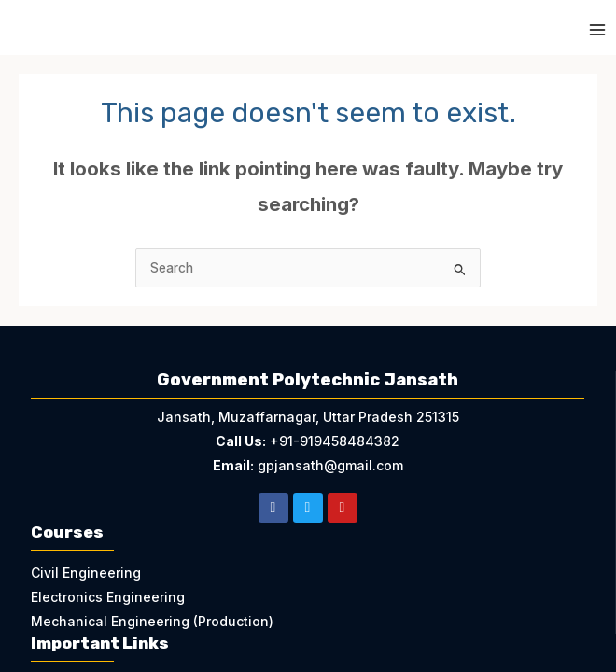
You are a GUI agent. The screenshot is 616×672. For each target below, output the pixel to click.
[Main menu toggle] (598, 30)
